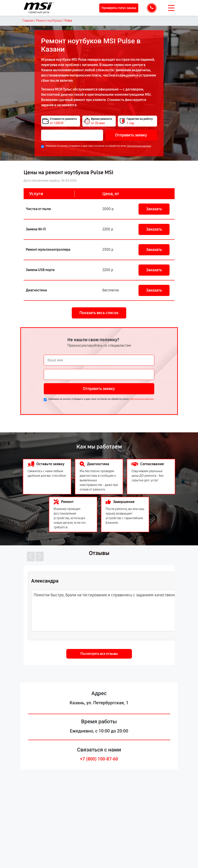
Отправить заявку (131, 135)
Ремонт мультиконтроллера (48, 250)
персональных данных (139, 146)
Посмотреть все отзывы (99, 654)
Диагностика (36, 290)
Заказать (154, 209)
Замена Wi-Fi (36, 229)
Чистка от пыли (38, 209)
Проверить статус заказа (119, 8)
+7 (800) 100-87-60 (99, 759)
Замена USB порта (40, 270)
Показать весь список (99, 313)
